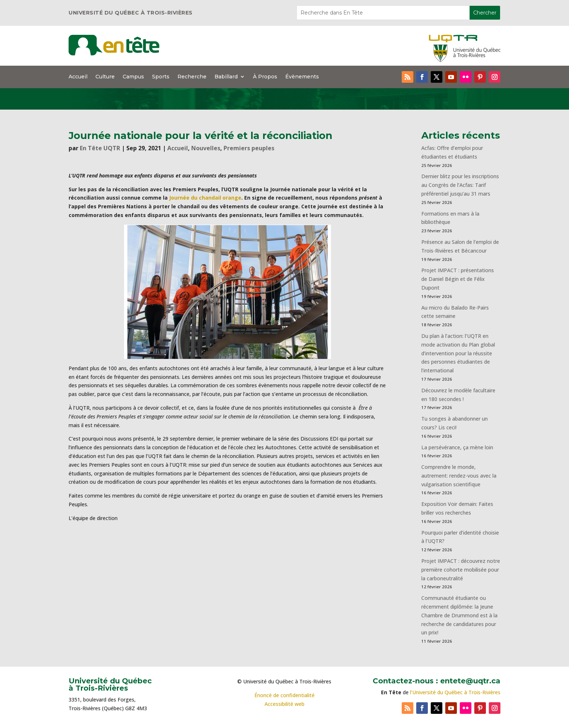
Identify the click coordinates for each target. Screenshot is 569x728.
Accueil (78, 77)
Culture (105, 77)
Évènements (302, 77)
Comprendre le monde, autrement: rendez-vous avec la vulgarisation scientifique (459, 476)
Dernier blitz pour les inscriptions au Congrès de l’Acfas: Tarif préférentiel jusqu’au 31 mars (460, 185)
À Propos (265, 77)
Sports (161, 77)
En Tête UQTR (100, 148)
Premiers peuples (249, 148)
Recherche (192, 77)
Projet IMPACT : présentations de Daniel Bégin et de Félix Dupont (458, 279)
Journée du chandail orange (205, 198)
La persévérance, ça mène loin (457, 447)
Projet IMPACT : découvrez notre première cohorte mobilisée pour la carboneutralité (461, 570)
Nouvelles (206, 148)
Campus (133, 77)
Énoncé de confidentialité (284, 695)
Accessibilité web (284, 704)
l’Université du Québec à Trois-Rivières (455, 692)
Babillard (226, 77)
